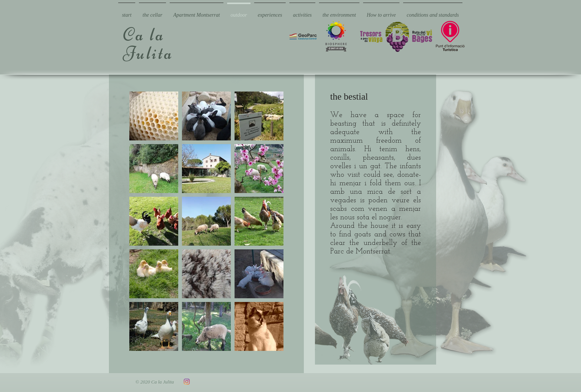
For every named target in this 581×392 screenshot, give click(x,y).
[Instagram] (187, 382)
